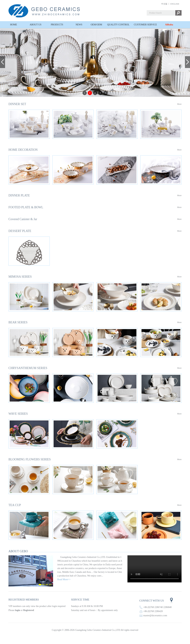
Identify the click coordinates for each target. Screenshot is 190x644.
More (179, 104)
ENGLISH (175, 4)
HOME (13, 25)
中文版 (164, 4)
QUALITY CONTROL (118, 25)
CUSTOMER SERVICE (145, 25)
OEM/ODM (96, 25)
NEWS (79, 25)
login (18, 610)
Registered (29, 610)
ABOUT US (35, 25)
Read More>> (64, 579)
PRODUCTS (57, 25)
